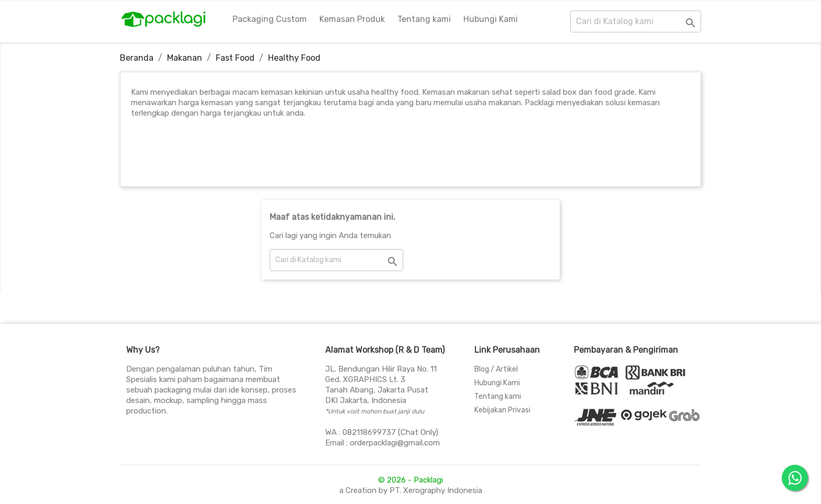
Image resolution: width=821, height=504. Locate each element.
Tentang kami (424, 19)
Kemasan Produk (352, 19)
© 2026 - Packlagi (410, 480)
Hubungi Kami (491, 19)
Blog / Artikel (496, 369)
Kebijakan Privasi (502, 410)
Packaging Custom (270, 19)
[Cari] (636, 21)
